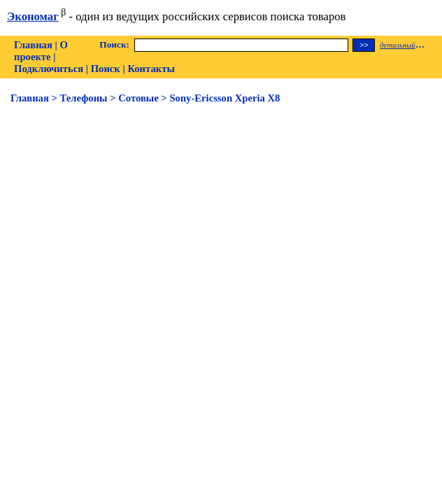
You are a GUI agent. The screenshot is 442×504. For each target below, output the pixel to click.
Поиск (106, 69)
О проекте (41, 51)
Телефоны (84, 98)
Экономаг (33, 16)
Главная (33, 45)
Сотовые (138, 98)
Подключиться (49, 69)
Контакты (151, 69)
